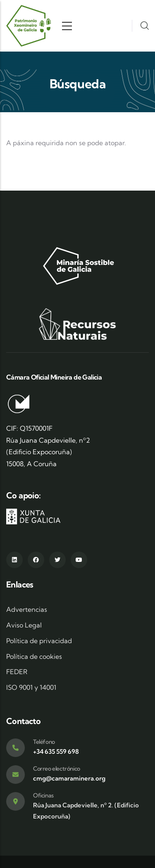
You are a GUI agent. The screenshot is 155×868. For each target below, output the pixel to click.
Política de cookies (34, 656)
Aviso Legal (24, 625)
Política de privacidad (39, 641)
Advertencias (27, 609)
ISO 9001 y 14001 (31, 687)
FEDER (17, 672)
